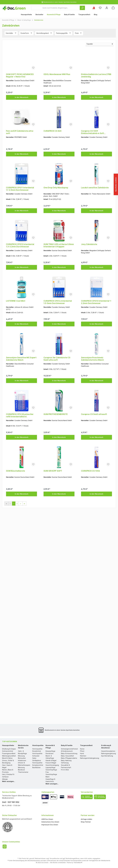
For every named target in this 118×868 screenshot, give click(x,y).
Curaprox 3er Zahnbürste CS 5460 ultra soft (57, 359)
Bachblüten (36, 767)
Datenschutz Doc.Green (50, 822)
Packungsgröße (64, 33)
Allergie (5, 779)
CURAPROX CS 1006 (90, 471)
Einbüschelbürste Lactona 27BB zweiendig (96, 75)
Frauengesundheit (9, 753)
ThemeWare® (78, 863)
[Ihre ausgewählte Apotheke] (94, 8)
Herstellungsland (44, 33)
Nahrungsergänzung (109, 753)
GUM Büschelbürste (15, 471)
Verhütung (65, 763)
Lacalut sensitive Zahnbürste (95, 188)
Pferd (82, 751)
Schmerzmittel (8, 751)
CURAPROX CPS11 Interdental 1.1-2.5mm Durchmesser (20, 189)
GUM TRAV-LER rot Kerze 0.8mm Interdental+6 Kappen (59, 245)
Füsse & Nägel (51, 763)
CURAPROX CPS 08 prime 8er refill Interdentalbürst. (20, 415)
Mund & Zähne (7, 758)
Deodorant (50, 753)
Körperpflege (50, 751)
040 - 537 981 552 (11, 802)
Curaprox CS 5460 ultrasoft (94, 414)
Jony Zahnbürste (89, 244)
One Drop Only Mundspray (56, 188)
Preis (78, 33)
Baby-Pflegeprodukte (69, 758)
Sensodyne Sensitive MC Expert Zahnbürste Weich (21, 359)
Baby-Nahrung (66, 760)
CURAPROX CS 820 (52, 131)
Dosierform (26, 33)
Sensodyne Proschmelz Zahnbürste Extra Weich (92, 359)
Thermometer (23, 772)
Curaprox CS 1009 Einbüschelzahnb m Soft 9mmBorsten (93, 132)
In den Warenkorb (22, 97)
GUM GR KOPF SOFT (53, 471)
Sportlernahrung (107, 756)
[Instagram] (5, 847)
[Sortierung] (100, 44)
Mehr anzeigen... (9, 781)
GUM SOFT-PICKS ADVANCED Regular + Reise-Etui (20, 75)
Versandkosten (55, 858)
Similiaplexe (37, 760)
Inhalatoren (22, 760)
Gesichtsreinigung (52, 765)
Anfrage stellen (86, 819)
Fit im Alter (65, 770)
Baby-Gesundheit (67, 756)
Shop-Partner (86, 822)
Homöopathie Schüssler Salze (37, 756)
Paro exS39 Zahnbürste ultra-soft (20, 132)
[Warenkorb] (113, 8)
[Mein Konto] (107, 8)
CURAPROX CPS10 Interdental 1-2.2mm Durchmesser (96, 302)
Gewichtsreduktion (108, 751)
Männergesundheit (9, 756)
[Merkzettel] (100, 8)
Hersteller (11, 33)
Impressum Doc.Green (50, 825)
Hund (82, 753)
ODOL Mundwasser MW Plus (57, 74)
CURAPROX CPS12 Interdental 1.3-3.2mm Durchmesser (20, 245)
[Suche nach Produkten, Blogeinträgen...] (55, 8)
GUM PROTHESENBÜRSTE (56, 414)
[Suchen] (82, 8)
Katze (82, 749)
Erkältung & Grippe (9, 749)
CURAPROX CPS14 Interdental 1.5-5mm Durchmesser (58, 302)
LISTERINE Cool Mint (16, 301)
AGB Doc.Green (47, 819)
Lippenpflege (50, 767)
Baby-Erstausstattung (69, 753)
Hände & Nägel (51, 760)
